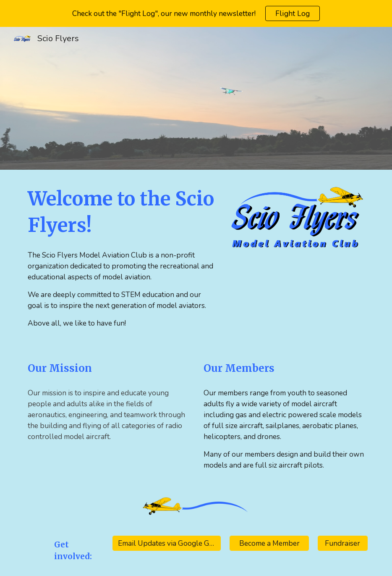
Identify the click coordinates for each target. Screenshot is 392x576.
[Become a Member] (269, 543)
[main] (123, 212)
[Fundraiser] (343, 543)
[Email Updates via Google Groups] (167, 543)
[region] (196, 13)
